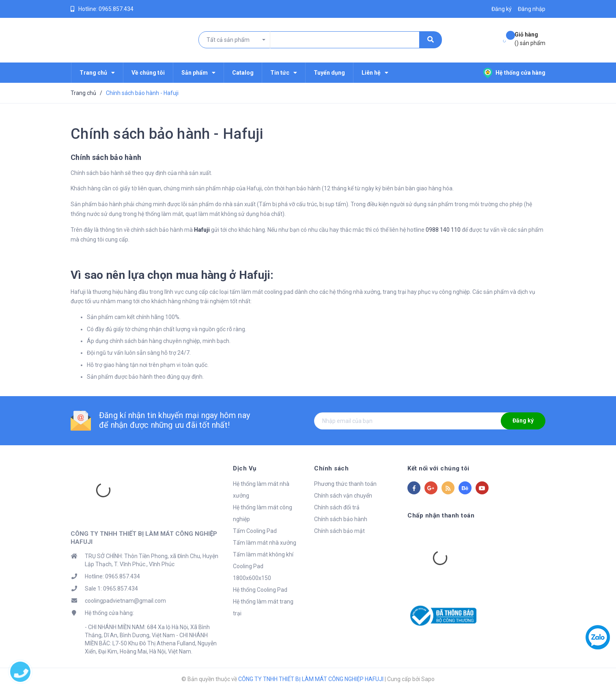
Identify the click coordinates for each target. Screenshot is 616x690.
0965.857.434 (116, 9)
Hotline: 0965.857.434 (112, 576)
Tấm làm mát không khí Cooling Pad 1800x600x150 (263, 566)
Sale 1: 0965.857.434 (111, 589)
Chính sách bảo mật (339, 531)
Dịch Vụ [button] (245, 468)
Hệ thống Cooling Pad (260, 590)
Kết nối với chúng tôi (438, 468)
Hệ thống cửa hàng (514, 73)
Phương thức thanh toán (345, 484)
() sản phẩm (530, 38)
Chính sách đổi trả (337, 507)
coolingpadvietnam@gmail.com (125, 601)
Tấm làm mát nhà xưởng (265, 543)
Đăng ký (523, 420)
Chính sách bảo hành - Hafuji (167, 134)
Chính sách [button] (331, 468)
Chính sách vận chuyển (343, 496)
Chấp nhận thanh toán (441, 515)
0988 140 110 (443, 230)
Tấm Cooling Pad (255, 531)
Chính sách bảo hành (341, 519)
